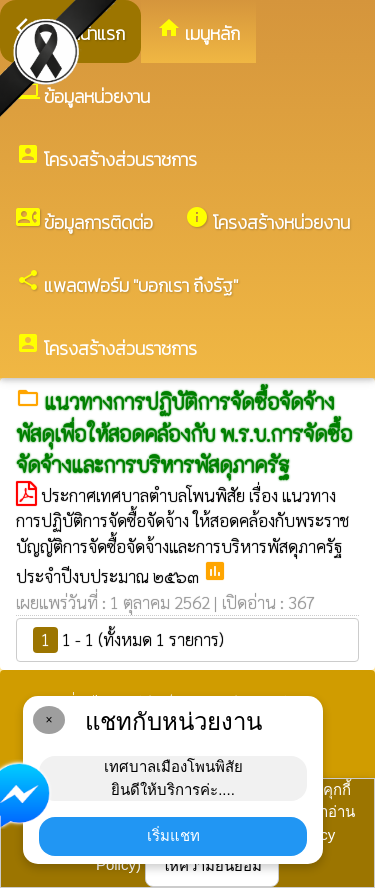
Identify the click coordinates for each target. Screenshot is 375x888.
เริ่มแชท (173, 835)
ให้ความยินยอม (212, 865)
